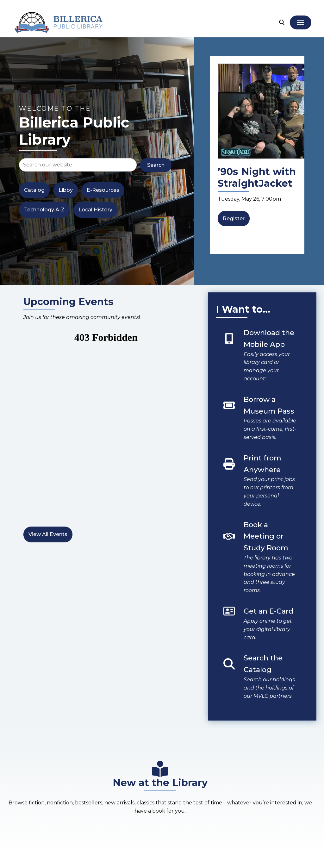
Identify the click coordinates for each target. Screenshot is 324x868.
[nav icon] (301, 22)
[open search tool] (282, 22)
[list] (257, 155)
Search (156, 165)
